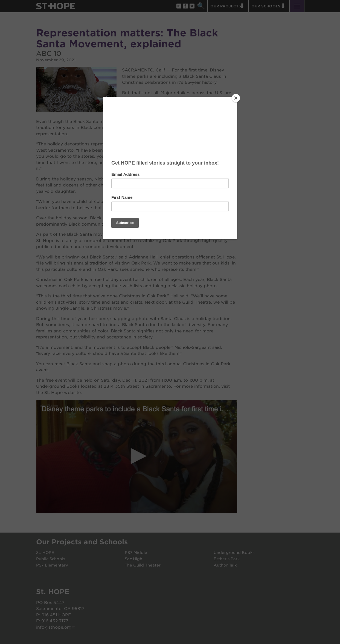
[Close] (236, 98)
